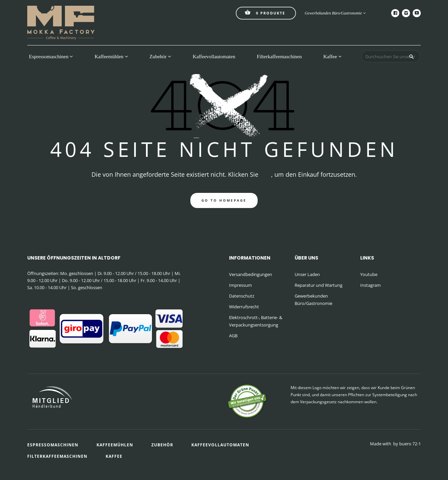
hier (266, 174)
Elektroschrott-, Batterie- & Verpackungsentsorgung (256, 321)
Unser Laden (307, 274)
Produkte (265, 12)
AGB (233, 336)
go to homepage (224, 200)
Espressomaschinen (51, 57)
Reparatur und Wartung (319, 285)
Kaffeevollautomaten (214, 57)
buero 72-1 (410, 444)
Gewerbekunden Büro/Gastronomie (335, 13)
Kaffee (332, 57)
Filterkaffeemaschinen (279, 57)
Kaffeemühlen (111, 57)
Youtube (369, 274)
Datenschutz (242, 296)
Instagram (370, 285)
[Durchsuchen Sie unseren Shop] (391, 56)
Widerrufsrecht (244, 307)
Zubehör (161, 57)
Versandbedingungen (251, 274)
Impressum (240, 285)
